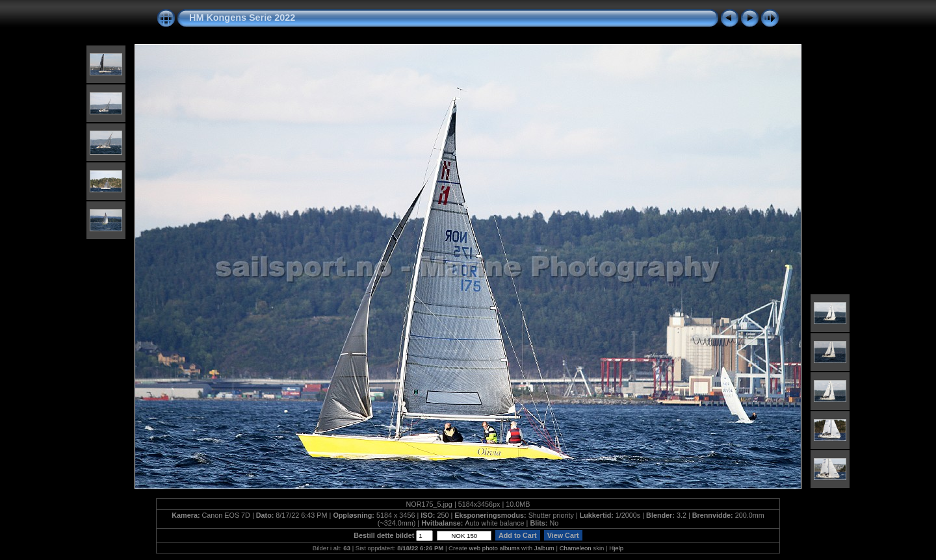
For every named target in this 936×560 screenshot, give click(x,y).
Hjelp (616, 548)
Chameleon (576, 548)
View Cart (563, 535)
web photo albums (495, 548)
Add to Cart (517, 535)
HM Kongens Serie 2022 (242, 18)
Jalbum (544, 548)
